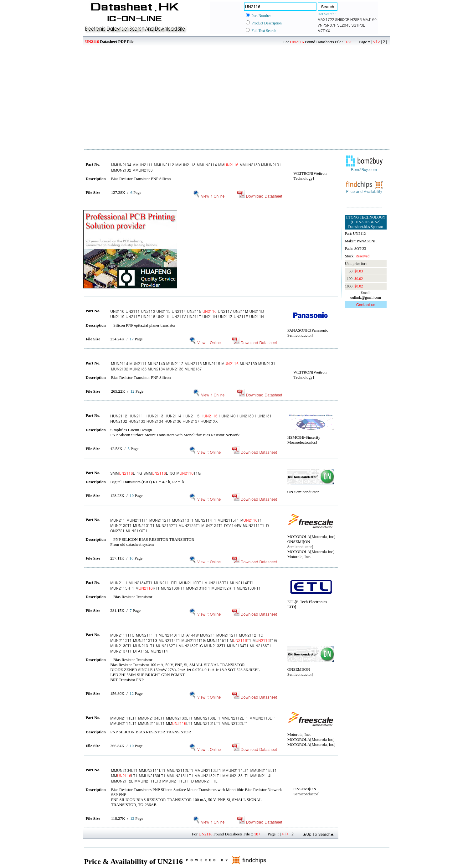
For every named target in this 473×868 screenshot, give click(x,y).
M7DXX (324, 31)
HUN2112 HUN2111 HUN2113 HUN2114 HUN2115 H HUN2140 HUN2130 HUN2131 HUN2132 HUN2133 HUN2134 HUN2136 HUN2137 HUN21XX (191, 418)
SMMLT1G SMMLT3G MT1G (155, 473)
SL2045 (344, 25)
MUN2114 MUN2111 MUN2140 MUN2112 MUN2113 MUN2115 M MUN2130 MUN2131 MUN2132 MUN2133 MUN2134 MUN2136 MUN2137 (193, 366)
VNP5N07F (327, 25)
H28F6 (356, 19)
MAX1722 (326, 19)
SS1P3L (358, 25)
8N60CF (342, 19)
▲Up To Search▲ (319, 834)
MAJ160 (370, 19)
